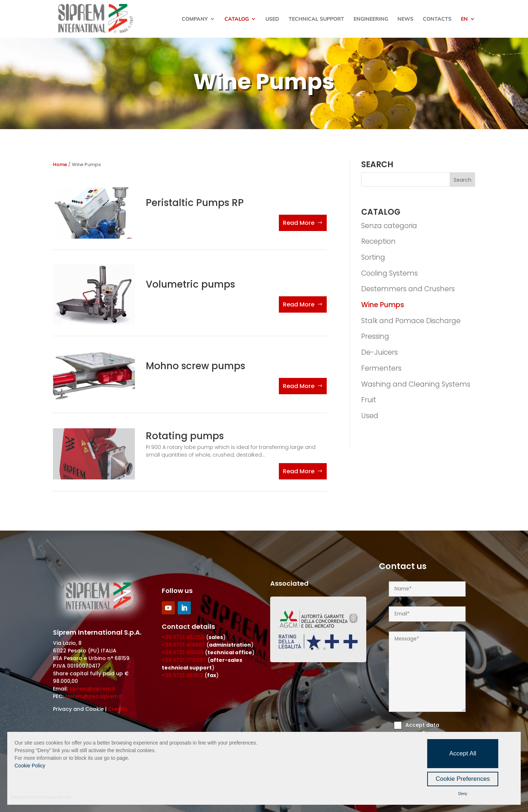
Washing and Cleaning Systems (416, 384)
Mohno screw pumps (195, 366)
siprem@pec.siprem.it (94, 696)
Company (195, 19)
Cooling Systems (389, 273)
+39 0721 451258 (183, 637)
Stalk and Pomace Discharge (411, 321)
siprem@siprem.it (92, 689)
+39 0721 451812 (182, 675)
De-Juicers (379, 352)
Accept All (463, 753)
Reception (378, 241)
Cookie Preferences (463, 779)
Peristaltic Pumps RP (195, 203)
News (405, 19)
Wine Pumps (383, 305)
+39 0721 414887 (183, 645)
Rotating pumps (185, 436)
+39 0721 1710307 (184, 660)
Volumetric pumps (190, 284)
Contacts (437, 19)
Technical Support (316, 19)
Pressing (375, 336)
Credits (118, 709)
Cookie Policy (30, 766)
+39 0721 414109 (183, 652)
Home (60, 164)
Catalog (237, 19)
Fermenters (381, 368)
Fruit (369, 400)
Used (272, 19)
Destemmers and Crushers (408, 289)
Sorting (373, 257)
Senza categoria (389, 226)
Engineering (371, 19)
